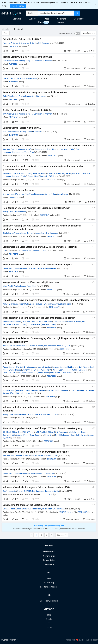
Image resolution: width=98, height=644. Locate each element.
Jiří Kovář (54, 414)
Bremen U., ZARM (67, 149)
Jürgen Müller (24, 304)
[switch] (77, 34)
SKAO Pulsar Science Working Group (17, 132)
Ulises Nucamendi (60, 370)
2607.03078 (13, 46)
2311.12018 (13, 254)
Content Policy (49, 556)
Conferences (80, 19)
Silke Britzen (47, 509)
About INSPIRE (49, 552)
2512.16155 (13, 135)
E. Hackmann (82, 435)
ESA (4, 251)
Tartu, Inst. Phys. (45, 322)
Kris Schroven (8, 233)
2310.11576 (13, 272)
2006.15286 (52, 376)
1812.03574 (83, 512)
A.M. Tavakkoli (41, 432)
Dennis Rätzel (33, 176)
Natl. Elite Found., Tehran (65, 435)
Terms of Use (49, 564)
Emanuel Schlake (9, 173)
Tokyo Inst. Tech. (28, 322)
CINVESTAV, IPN (9, 373)
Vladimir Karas (20, 233)
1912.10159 (52, 477)
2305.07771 (52, 290)
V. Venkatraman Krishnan (42, 61)
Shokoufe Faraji (9, 149)
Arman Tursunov (22, 509)
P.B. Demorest (44, 43)
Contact (49, 628)
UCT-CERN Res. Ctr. (80, 390)
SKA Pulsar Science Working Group (17, 61)
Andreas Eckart (35, 509)
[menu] (89, 13)
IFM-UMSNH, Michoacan (26, 367)
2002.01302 (49, 441)
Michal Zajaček (9, 509)
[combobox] (56, 13)
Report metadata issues (49, 587)
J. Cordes (34, 43)
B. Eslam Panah (22, 435)
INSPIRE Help (49, 583)
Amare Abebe (43, 373)
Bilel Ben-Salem (9, 346)
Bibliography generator (49, 601)
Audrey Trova (31, 78)
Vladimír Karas (32, 414)
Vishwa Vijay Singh (10, 304)
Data (40, 22)
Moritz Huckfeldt (22, 194)
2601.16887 (13, 100)
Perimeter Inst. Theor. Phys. (46, 149)
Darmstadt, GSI (9, 435)
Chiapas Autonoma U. (43, 370)
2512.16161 (13, 117)
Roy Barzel (66, 173)
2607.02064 (13, 64)
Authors (33, 19)
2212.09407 (54, 307)
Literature (17, 19)
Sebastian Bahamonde (12, 322)
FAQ (49, 578)
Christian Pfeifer (34, 324)
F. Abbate (6, 43)
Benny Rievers (63, 194)
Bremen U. (26, 370)
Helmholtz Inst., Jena (76, 432)
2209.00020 (52, 328)
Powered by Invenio (9, 640)
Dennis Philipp (51, 194)
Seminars (62, 19)
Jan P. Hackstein (39, 173)
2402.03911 (52, 236)
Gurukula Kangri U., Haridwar (63, 367)
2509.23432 (53, 155)
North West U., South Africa (61, 373)
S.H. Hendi (7, 432)
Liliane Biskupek (37, 304)
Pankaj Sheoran (9, 367)
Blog (49, 615)
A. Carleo (14, 43)
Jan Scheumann (25, 251)
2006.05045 (50, 397)
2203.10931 (65, 349)
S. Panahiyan (62, 432)
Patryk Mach (32, 286)
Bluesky (49, 619)
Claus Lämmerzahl (39, 96)
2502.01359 (45, 215)
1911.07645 (48, 494)
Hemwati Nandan (44, 367)
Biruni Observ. (35, 435)
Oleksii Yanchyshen (10, 96)
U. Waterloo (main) (23, 149)
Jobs (47, 19)
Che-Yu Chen (8, 78)
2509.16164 (52, 180)
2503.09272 (13, 197)
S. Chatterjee (24, 43)
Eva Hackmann (20, 78)
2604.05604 (13, 82)
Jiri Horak (31, 233)
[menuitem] (93, 13)
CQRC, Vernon (29, 432)
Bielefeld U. (21, 346)
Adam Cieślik (8, 286)
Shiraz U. (16, 432)
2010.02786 (52, 459)
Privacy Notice (49, 560)
